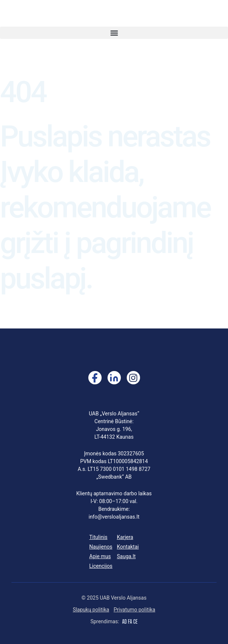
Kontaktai (128, 547)
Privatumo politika (134, 610)
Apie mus (100, 556)
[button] (114, 33)
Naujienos (101, 547)
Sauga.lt (126, 556)
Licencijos (101, 566)
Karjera (125, 537)
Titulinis (98, 537)
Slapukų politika (91, 610)
